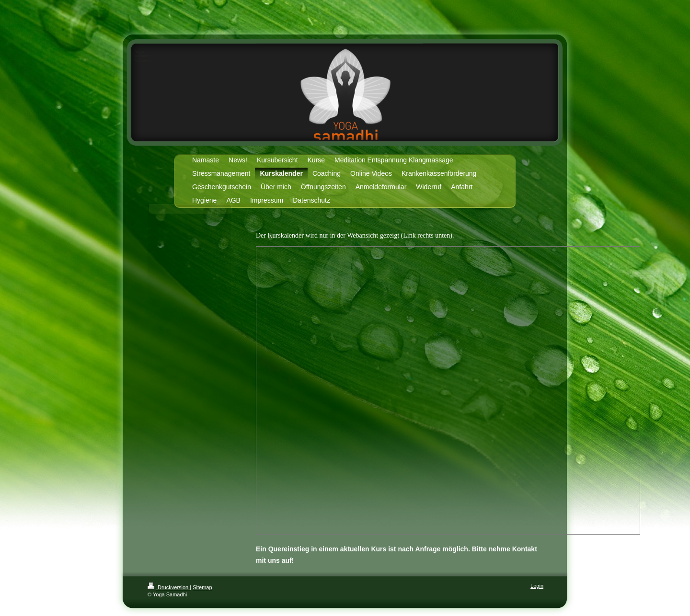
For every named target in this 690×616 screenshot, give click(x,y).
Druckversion (169, 587)
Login (537, 586)
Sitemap (202, 587)
